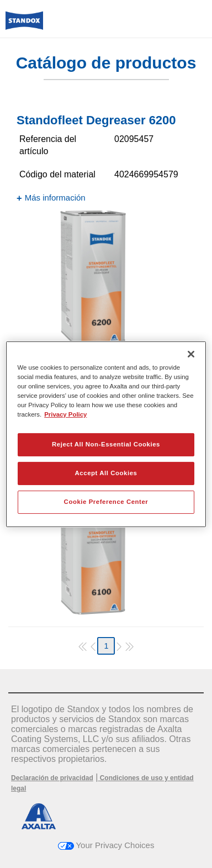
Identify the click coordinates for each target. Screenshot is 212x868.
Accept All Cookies (106, 473)
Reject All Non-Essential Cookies (106, 444)
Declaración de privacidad (52, 778)
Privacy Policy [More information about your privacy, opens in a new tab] (65, 414)
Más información (55, 198)
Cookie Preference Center (106, 502)
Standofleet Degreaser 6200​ (96, 120)
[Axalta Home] (24, 25)
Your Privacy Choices (106, 845)
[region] (106, 434)
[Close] (191, 354)
